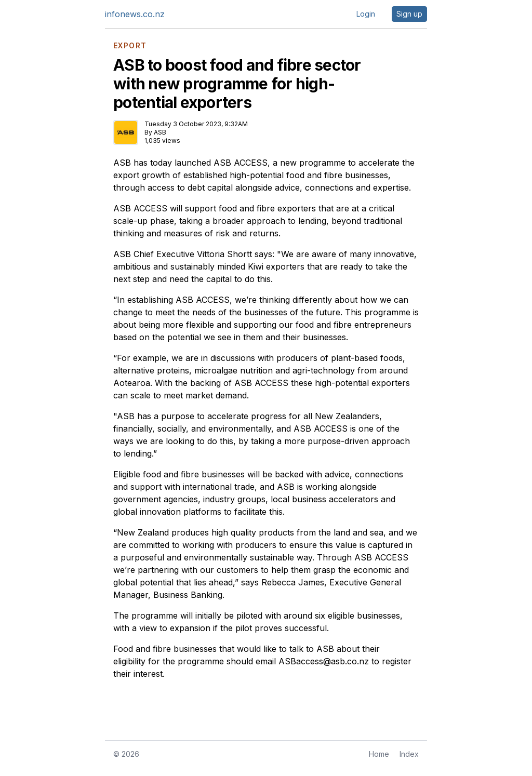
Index (409, 754)
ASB (160, 132)
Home (379, 754)
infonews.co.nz (135, 14)
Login (366, 14)
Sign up (409, 14)
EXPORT (130, 46)
